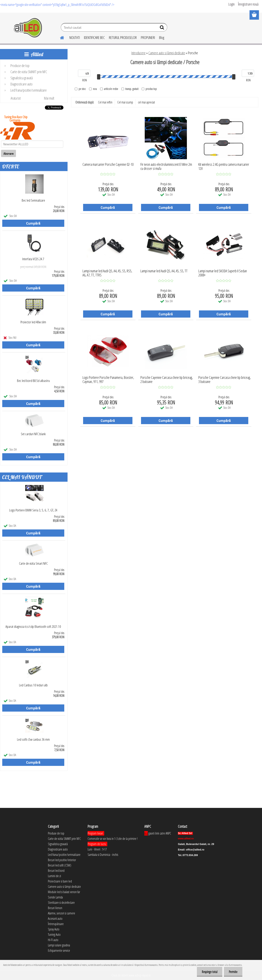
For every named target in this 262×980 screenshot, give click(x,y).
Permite (233, 972)
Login (232, 4)
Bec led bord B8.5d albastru (33, 381)
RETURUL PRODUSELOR (123, 37)
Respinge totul (209, 972)
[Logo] (28, 28)
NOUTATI (75, 37)
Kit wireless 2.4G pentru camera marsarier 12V (224, 167)
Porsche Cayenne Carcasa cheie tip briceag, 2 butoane (167, 380)
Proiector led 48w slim (33, 322)
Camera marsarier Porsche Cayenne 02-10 (108, 165)
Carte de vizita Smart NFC (33, 563)
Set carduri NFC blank (33, 434)
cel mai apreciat (146, 102)
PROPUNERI (148, 37)
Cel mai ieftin (105, 102)
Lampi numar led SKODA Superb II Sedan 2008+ (223, 273)
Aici (146, 833)
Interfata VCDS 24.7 (33, 259)
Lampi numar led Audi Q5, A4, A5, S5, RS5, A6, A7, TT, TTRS (107, 273)
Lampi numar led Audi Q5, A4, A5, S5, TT (164, 271)
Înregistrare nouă (248, 4)
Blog (162, 37)
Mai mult (49, 98)
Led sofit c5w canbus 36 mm (33, 739)
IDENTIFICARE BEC (94, 37)
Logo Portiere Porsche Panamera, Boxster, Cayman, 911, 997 (108, 380)
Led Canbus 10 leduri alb (33, 685)
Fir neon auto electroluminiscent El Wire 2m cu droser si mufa (166, 167)
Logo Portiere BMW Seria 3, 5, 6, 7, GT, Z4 (33, 510)
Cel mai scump (125, 102)
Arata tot (16, 98)
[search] (162, 28)
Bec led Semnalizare (33, 200)
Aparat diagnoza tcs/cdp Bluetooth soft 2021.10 (33, 627)
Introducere (138, 53)
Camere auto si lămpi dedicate (167, 53)
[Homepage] (60, 37)
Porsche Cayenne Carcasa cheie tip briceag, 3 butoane (225, 380)
